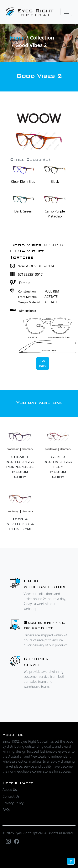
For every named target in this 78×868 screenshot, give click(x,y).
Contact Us (11, 796)
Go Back (43, 363)
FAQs (6, 810)
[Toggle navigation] (66, 12)
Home (17, 38)
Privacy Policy (13, 803)
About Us (10, 790)
